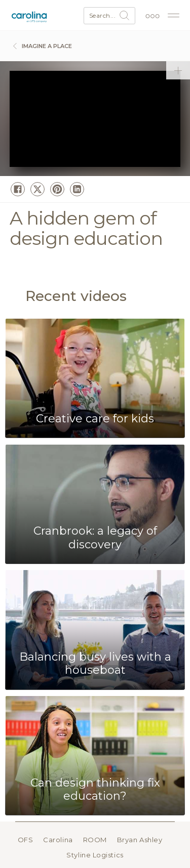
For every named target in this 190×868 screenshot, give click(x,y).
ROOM (95, 840)
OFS (26, 840)
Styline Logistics (95, 855)
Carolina (58, 840)
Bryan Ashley (140, 840)
